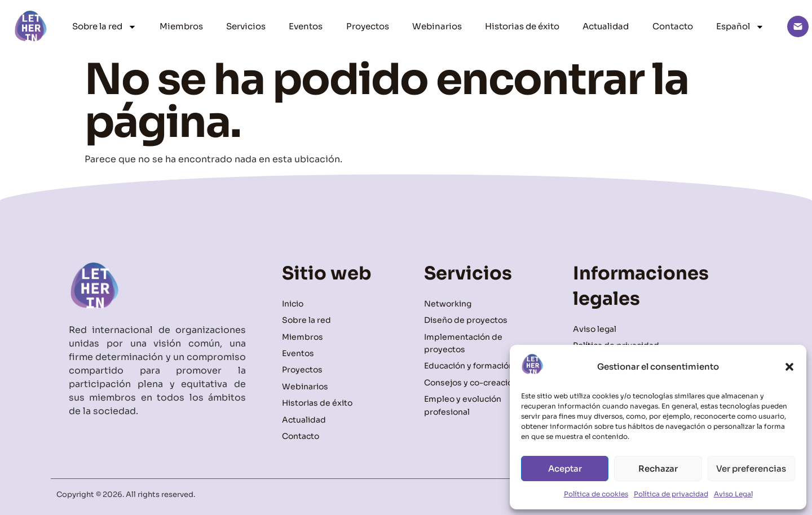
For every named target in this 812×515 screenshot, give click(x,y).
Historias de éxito (522, 26)
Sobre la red (104, 27)
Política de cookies (596, 494)
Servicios (246, 26)
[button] (789, 367)
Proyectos (368, 26)
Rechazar (658, 469)
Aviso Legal (733, 494)
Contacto (673, 26)
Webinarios (437, 26)
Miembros (181, 26)
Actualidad (606, 26)
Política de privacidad (671, 494)
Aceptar (565, 469)
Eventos (306, 26)
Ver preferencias (751, 469)
